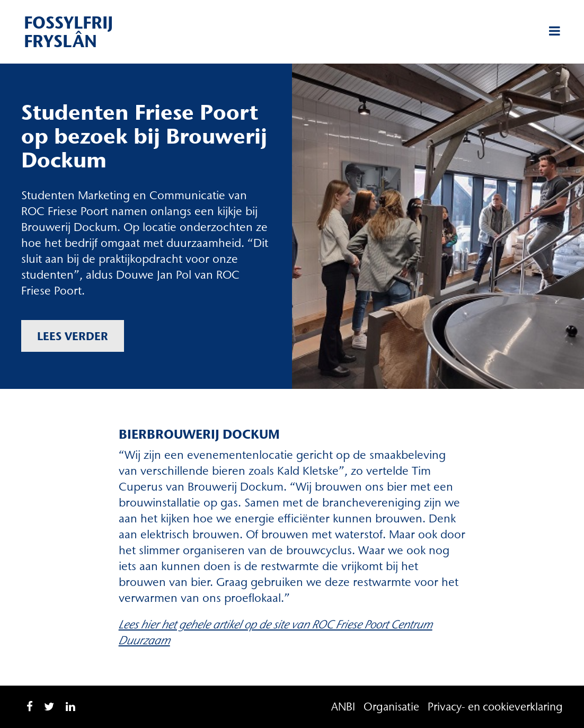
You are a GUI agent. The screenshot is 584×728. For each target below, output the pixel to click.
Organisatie (391, 707)
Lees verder (73, 336)
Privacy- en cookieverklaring (495, 707)
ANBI (343, 707)
